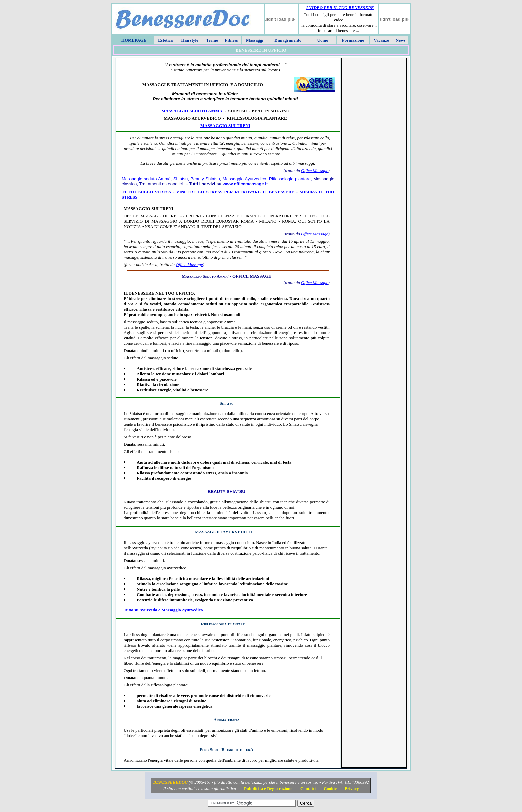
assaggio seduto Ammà (148, 179)
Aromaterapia (227, 720)
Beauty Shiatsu (205, 179)
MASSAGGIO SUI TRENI (148, 209)
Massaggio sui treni (225, 125)
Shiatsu (181, 179)
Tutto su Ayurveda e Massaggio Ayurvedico (163, 610)
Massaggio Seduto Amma (205, 276)
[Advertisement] (374, 160)
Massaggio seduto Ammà (192, 111)
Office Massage (314, 171)
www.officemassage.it (245, 184)
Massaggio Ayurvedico (245, 179)
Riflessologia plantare (290, 179)
